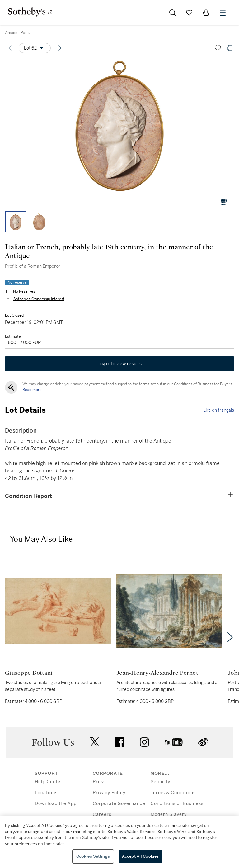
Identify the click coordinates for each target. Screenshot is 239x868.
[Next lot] (59, 48)
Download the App (56, 804)
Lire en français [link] (219, 410)
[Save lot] (218, 48)
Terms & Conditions (173, 793)
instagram (144, 742)
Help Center (49, 782)
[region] (119, 842)
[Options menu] (35, 48)
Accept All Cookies (140, 856)
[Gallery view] (224, 202)
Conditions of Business (177, 804)
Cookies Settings (93, 856)
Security (160, 782)
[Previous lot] (10, 48)
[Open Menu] (223, 13)
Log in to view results (119, 364)
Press (99, 782)
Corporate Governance (119, 804)
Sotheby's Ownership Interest (39, 299)
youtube (174, 742)
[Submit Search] (172, 12)
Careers (102, 815)
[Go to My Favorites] (189, 12)
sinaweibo (203, 742)
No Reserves (24, 291)
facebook (119, 742)
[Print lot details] (230, 48)
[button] (119, 126)
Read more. (33, 390)
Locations (46, 793)
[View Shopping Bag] (206, 12)
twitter (95, 742)
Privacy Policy (109, 793)
